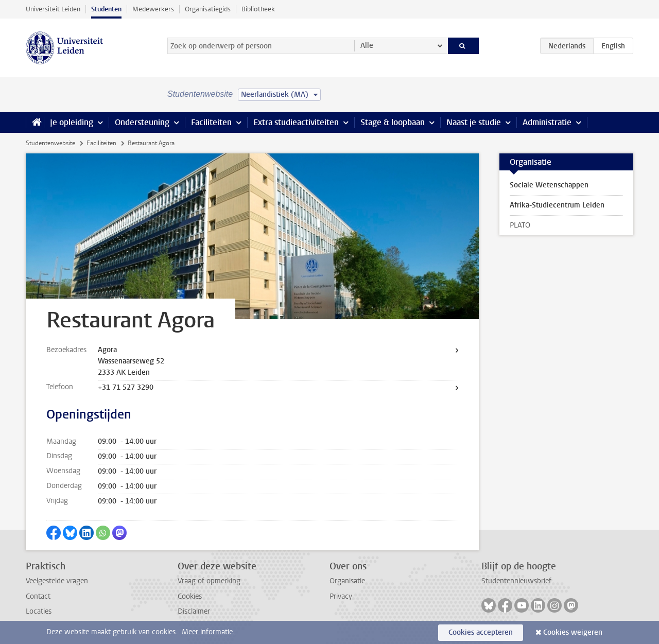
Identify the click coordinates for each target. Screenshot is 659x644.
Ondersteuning (142, 122)
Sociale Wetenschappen (549, 185)
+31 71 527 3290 (126, 387)
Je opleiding (72, 122)
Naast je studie (474, 122)
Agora (107, 350)
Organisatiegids (208, 9)
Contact (38, 596)
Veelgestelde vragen (57, 581)
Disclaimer (194, 611)
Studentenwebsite (50, 143)
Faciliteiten (211, 122)
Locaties (39, 611)
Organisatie (347, 581)
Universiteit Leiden (53, 9)
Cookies (190, 596)
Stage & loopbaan (393, 122)
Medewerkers (153, 9)
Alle (367, 46)
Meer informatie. (208, 632)
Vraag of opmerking (209, 581)
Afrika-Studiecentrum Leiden (557, 205)
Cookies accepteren (481, 632)
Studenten (106, 9)
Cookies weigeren (573, 632)
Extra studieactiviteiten (296, 122)
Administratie (547, 122)
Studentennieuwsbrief (516, 581)
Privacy (341, 596)
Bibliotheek (258, 9)
